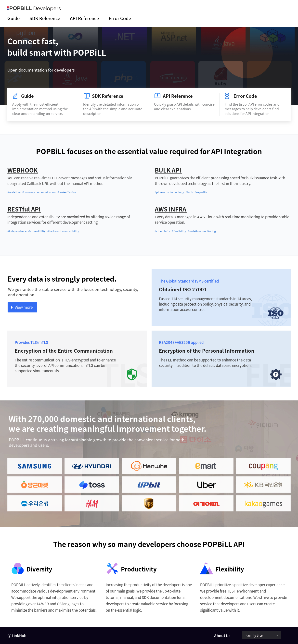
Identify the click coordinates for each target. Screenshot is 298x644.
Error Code (120, 18)
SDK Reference (45, 18)
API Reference (84, 18)
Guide (13, 18)
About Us (222, 636)
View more (24, 307)
